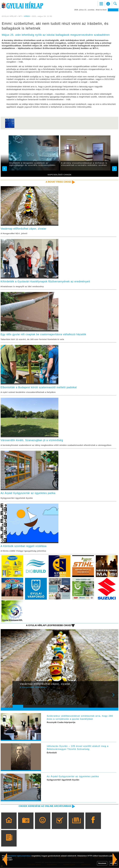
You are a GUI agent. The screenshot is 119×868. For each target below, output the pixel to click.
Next (115, 697)
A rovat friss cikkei (58, 182)
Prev (16, 697)
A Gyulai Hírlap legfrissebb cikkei (48, 626)
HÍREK (27, 16)
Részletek (102, 863)
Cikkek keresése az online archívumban (45, 807)
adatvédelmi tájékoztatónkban (19, 856)
